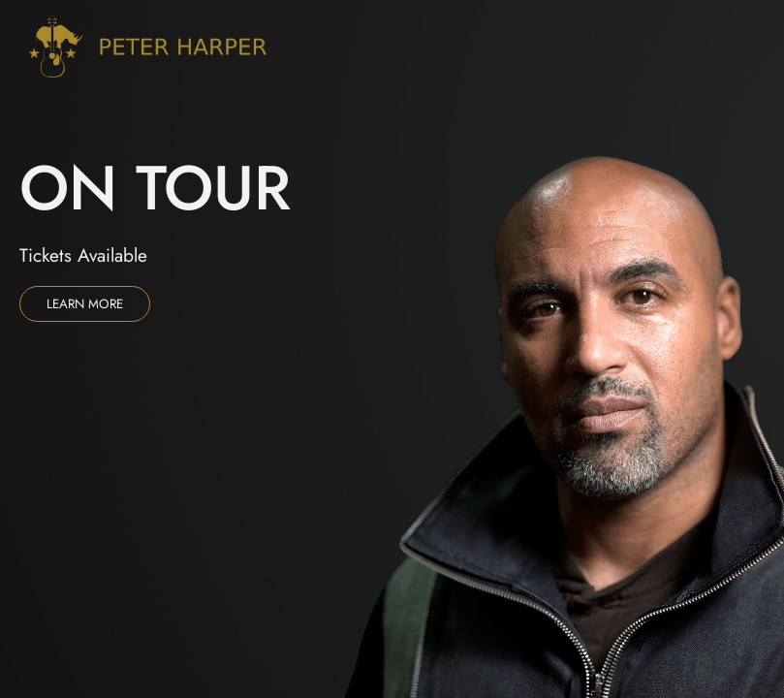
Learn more (85, 304)
